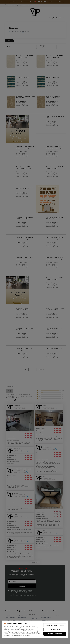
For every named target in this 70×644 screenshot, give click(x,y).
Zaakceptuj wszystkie (55, 634)
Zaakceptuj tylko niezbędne (55, 625)
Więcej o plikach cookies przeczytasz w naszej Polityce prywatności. (22, 634)
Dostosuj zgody (55, 629)
